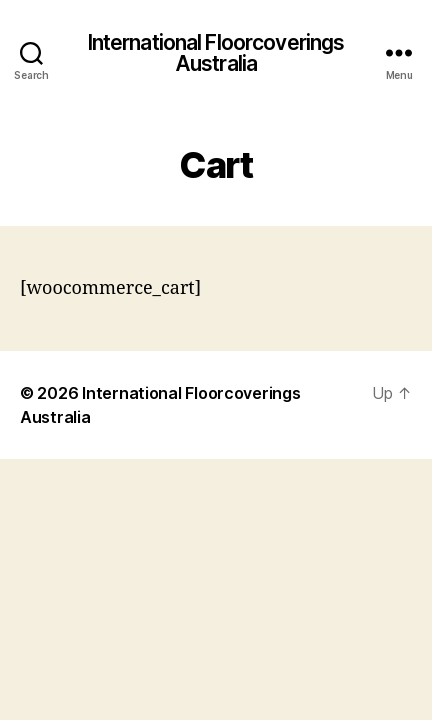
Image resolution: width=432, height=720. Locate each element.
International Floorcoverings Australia (216, 53)
